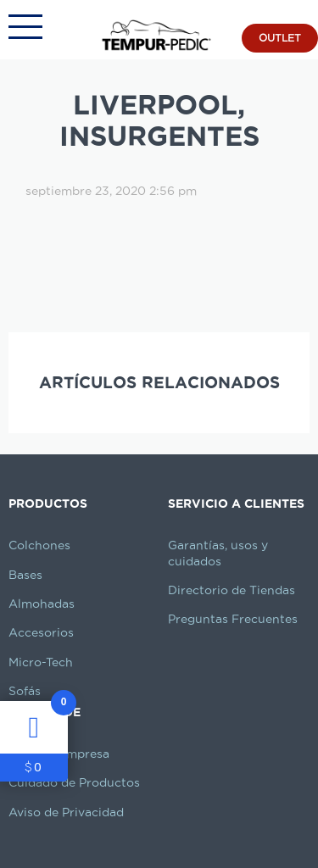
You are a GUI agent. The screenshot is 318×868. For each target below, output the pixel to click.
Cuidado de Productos (74, 782)
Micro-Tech (41, 662)
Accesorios (41, 632)
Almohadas (42, 604)
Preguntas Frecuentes (233, 619)
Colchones (39, 545)
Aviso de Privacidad (66, 812)
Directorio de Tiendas (232, 590)
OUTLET (280, 38)
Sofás (25, 691)
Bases (25, 575)
